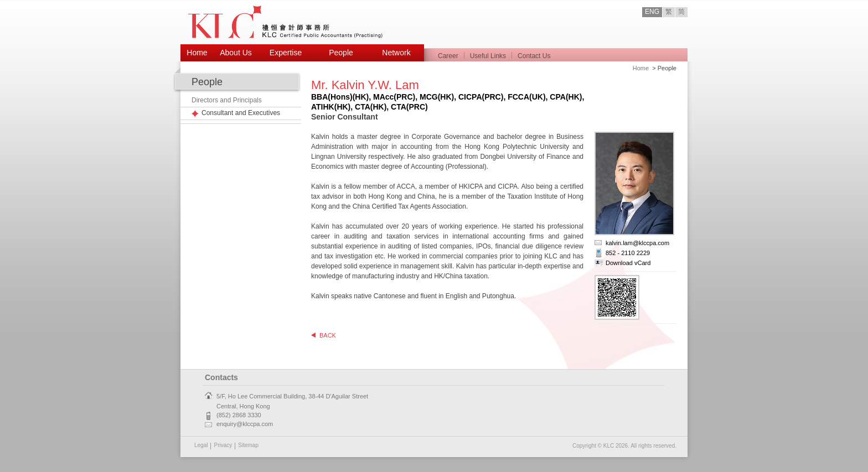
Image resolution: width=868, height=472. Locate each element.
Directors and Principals (227, 100)
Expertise (286, 53)
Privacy (223, 445)
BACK (328, 335)
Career (448, 56)
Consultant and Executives (241, 113)
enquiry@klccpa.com (245, 424)
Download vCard (628, 263)
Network (396, 53)
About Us (236, 53)
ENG (652, 12)
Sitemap (248, 445)
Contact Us (534, 56)
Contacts (221, 377)
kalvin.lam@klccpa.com (637, 243)
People (341, 53)
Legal (201, 445)
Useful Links (488, 56)
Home (197, 53)
